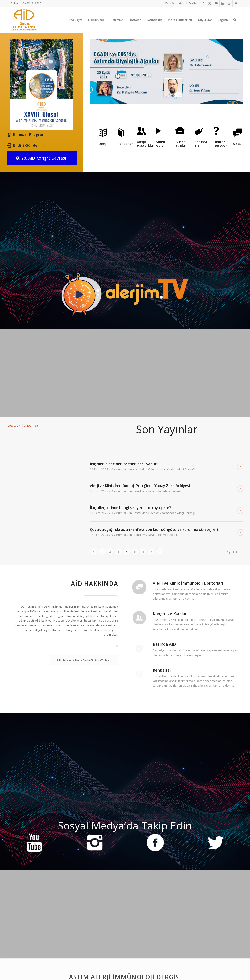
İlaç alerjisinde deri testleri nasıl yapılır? (124, 464)
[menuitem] (170, 3)
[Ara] (235, 20)
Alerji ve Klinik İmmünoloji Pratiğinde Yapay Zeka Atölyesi (140, 486)
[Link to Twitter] (210, 3)
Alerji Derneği (186, 469)
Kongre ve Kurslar (170, 614)
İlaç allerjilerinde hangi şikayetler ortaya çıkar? (130, 508)
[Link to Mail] (236, 3)
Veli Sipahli (170, 535)
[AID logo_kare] (24, 20)
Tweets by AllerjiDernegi (22, 425)
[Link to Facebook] (203, 3)
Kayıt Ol (170, 3)
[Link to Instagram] (229, 3)
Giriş (182, 3)
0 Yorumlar (119, 469)
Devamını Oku (240, 467)
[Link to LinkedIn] (223, 3)
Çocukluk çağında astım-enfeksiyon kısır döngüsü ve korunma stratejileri (154, 529)
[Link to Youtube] (216, 3)
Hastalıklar (140, 469)
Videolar (154, 469)
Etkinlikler (139, 491)
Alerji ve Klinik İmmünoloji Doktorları (188, 583)
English (193, 3)
